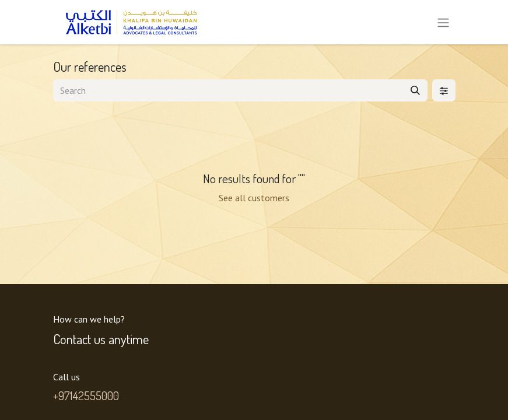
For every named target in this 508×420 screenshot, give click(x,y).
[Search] (415, 90)
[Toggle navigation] (443, 22)
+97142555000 (86, 395)
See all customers (254, 198)
